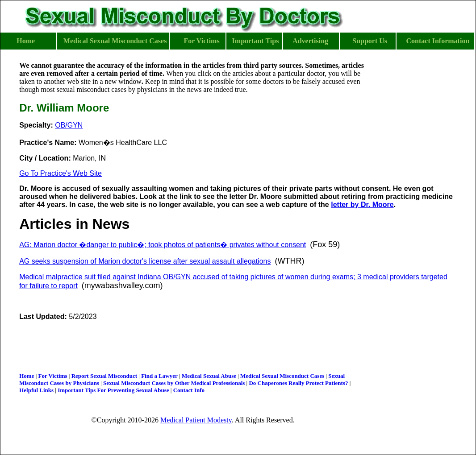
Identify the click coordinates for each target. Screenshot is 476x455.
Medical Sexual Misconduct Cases (282, 376)
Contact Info (189, 390)
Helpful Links (36, 390)
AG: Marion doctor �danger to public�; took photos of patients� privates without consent (163, 245)
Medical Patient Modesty (196, 420)
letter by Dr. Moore (362, 205)
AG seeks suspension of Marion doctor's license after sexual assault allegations (145, 261)
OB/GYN (69, 125)
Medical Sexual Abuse (209, 376)
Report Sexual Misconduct (104, 376)
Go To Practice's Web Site (61, 173)
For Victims (52, 376)
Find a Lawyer (159, 376)
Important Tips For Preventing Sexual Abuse (113, 390)
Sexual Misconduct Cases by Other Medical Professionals (174, 383)
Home (27, 376)
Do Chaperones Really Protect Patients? (298, 383)
